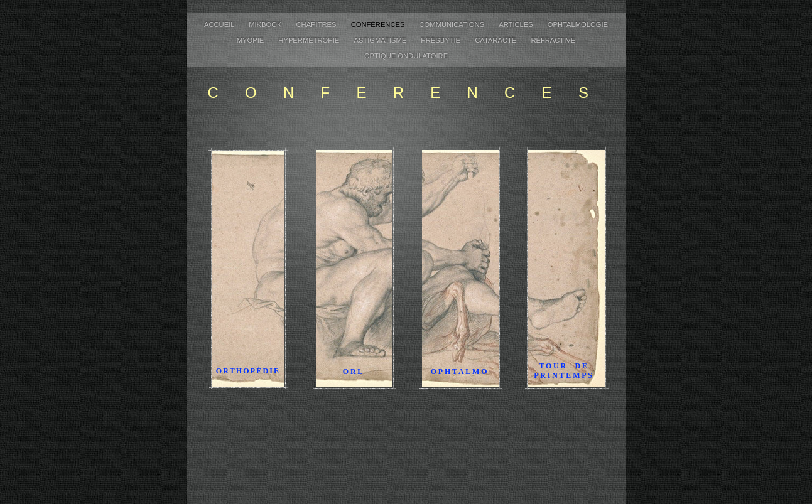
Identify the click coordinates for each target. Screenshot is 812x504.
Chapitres (317, 24)
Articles (517, 24)
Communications (453, 24)
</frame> (406, 457)
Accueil (220, 24)
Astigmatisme (381, 40)
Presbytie (441, 40)
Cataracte (496, 40)
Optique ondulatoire (406, 56)
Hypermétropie (310, 40)
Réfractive (553, 40)
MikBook (266, 24)
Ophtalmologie (578, 24)
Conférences (379, 24)
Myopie (252, 40)
